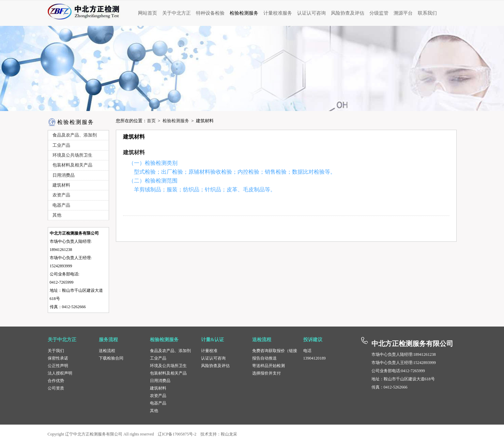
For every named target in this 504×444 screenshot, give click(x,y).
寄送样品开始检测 (269, 366)
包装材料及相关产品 (168, 373)
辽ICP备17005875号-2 (177, 434)
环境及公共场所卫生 (168, 366)
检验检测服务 (176, 121)
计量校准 (209, 351)
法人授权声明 (60, 373)
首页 (151, 121)
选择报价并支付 (266, 373)
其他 (154, 411)
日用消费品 (160, 381)
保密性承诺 (58, 358)
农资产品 (158, 396)
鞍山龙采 (229, 434)
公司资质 (56, 388)
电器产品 (158, 403)
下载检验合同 (111, 358)
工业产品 (158, 358)
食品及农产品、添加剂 (170, 351)
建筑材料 (134, 152)
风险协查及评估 (215, 366)
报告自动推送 (264, 358)
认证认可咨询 (213, 358)
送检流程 (107, 351)
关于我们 (56, 351)
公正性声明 (58, 366)
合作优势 (56, 381)
